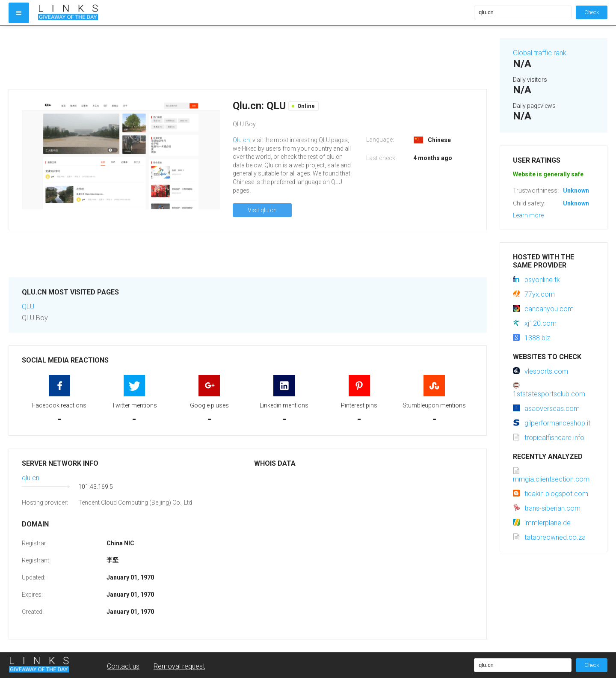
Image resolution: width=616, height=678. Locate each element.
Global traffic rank (540, 53)
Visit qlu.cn (262, 210)
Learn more (528, 215)
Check (592, 12)
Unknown (576, 190)
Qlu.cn (241, 140)
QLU (28, 307)
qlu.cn (31, 478)
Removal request (179, 666)
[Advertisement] (248, 57)
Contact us (123, 666)
